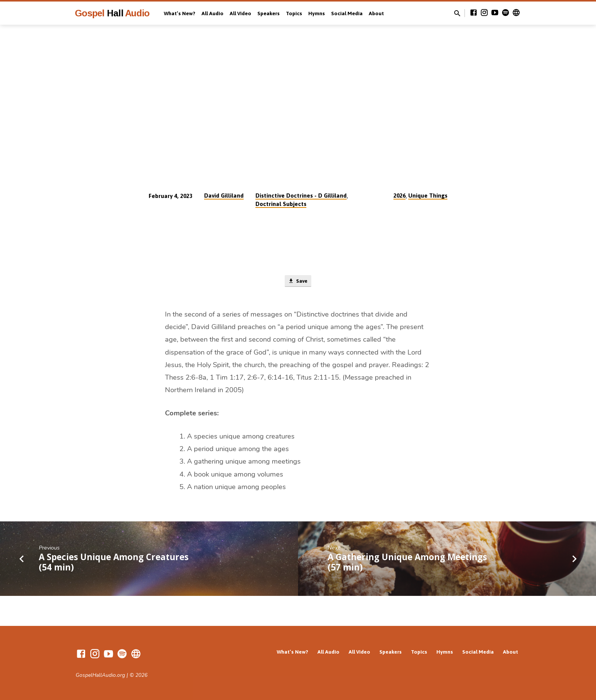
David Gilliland (224, 196)
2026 (399, 196)
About (376, 13)
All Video (240, 13)
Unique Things (428, 196)
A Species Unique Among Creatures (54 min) (114, 564)
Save (298, 282)
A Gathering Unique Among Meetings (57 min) (407, 564)
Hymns (317, 13)
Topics (294, 13)
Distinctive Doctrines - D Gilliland (301, 196)
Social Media (347, 13)
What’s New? (180, 13)
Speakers (269, 13)
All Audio (212, 13)
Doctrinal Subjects (281, 204)
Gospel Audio (112, 13)
